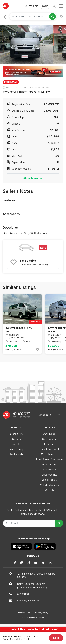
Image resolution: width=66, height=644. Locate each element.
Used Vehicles (50, 475)
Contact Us (17, 444)
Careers (16, 439)
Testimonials (16, 454)
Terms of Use (24, 613)
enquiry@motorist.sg (28, 601)
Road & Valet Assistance (49, 459)
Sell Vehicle (31, 6)
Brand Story (16, 434)
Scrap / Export (50, 465)
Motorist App (16, 449)
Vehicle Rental (49, 480)
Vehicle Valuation (50, 485)
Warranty (49, 490)
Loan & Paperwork (50, 449)
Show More (33, 179)
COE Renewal (50, 439)
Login (45, 6)
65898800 (23, 594)
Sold (56, 638)
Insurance (50, 444)
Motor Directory (50, 454)
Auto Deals (49, 434)
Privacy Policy (42, 613)
